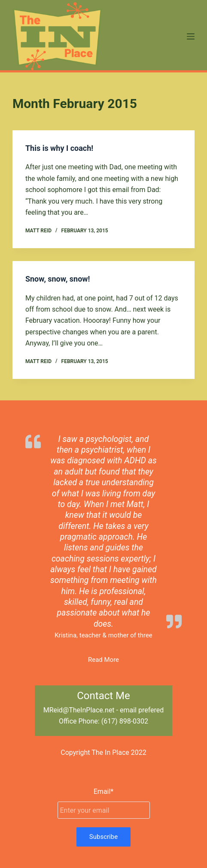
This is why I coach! (59, 148)
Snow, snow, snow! (58, 279)
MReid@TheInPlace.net (79, 710)
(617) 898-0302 (125, 721)
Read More (103, 660)
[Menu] (191, 36)
